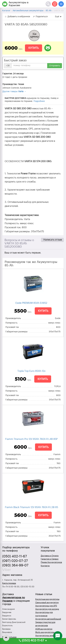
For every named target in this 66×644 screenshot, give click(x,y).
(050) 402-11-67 (15, 556)
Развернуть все (9, 637)
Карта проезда (9, 583)
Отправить (55, 66)
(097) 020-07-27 (15, 561)
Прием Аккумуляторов (51, 562)
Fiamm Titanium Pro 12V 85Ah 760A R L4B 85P (31, 439)
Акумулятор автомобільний (48, 619)
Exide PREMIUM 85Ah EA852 (31, 303)
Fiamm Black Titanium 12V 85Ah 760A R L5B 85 (31, 507)
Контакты (45, 566)
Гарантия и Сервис (50, 559)
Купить (34, 48)
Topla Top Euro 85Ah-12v (31, 371)
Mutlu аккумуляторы (45, 632)
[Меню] (61, 4)
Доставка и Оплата (50, 556)
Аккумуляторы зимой (45, 636)
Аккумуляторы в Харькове (18, 4)
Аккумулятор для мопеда (47, 609)
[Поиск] (48, 4)
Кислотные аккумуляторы (47, 599)
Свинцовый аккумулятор (47, 602)
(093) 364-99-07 (15, 565)
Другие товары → (14, 92)
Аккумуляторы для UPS (46, 606)
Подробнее (39, 101)
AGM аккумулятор (44, 629)
